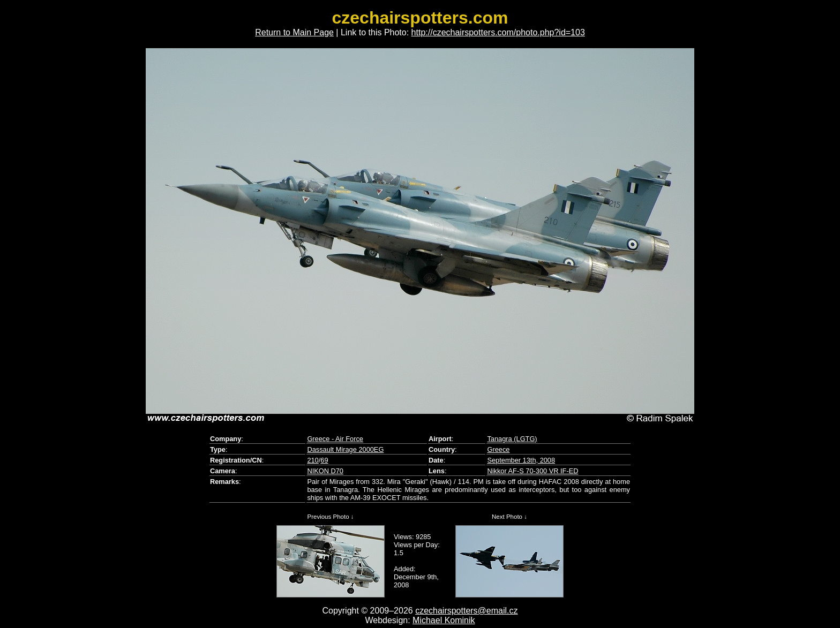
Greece (498, 449)
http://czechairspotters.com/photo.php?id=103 (498, 32)
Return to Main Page (294, 32)
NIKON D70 (325, 471)
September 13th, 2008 (521, 460)
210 (313, 460)
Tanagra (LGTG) (512, 439)
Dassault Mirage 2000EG (345, 449)
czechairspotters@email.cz (466, 611)
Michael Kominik (444, 620)
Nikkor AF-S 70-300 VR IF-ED (532, 471)
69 (324, 460)
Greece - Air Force (335, 439)
